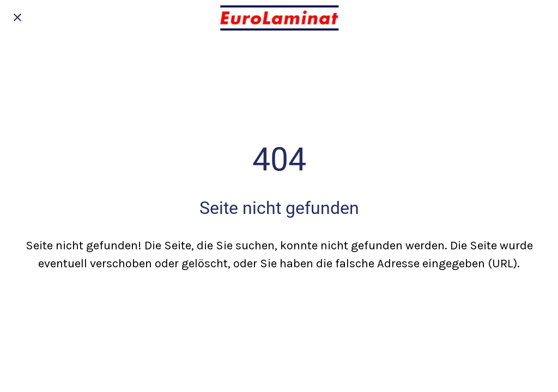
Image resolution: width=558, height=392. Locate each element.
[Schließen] (17, 17)
